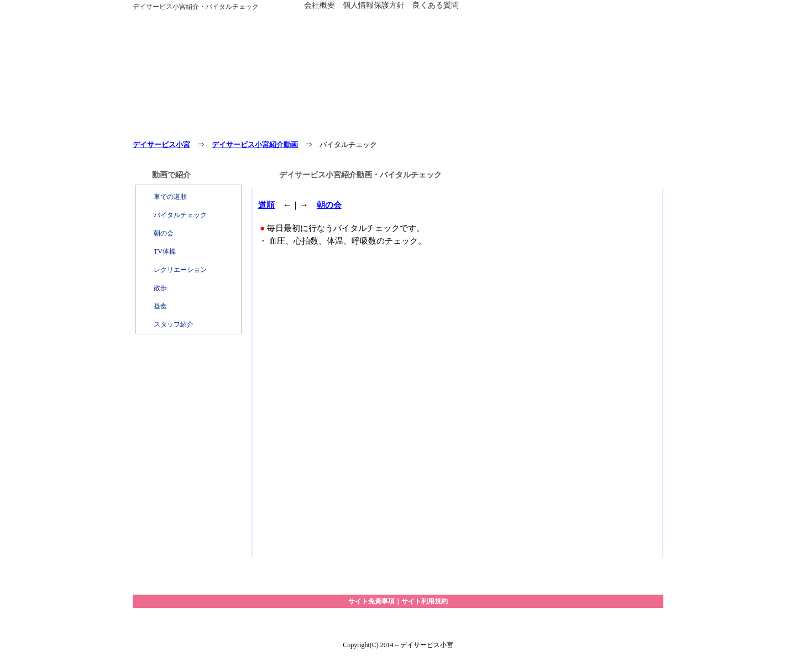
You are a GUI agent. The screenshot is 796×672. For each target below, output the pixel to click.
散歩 (160, 288)
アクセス (442, 126)
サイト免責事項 (371, 601)
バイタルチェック (180, 215)
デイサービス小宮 (161, 145)
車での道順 (170, 197)
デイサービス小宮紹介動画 (255, 145)
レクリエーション (180, 270)
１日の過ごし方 (354, 126)
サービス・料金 (265, 126)
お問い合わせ (531, 126)
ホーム (177, 126)
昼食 (160, 306)
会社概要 (320, 5)
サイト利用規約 (425, 601)
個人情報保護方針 (374, 5)
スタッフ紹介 (174, 324)
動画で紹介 (619, 126)
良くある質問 (436, 5)
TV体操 (165, 251)
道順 (266, 205)
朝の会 (164, 233)
